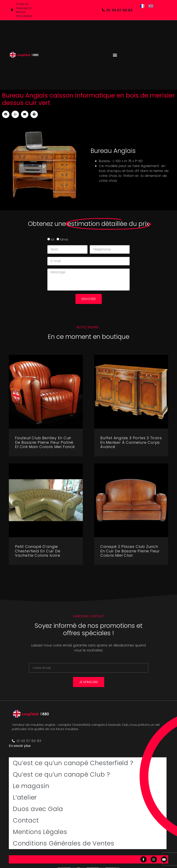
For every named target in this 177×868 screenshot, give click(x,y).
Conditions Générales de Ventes (64, 843)
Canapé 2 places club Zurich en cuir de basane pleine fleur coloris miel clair (130, 551)
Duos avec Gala (38, 809)
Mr (53, 239)
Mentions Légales (40, 832)
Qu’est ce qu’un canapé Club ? (61, 775)
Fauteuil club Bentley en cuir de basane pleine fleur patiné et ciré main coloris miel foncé (45, 442)
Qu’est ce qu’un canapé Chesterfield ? (73, 763)
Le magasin (31, 786)
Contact (26, 820)
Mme (64, 239)
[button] (115, 55)
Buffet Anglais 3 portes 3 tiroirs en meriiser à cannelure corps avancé (131, 442)
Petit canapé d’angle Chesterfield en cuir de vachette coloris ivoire (38, 551)
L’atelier (25, 797)
